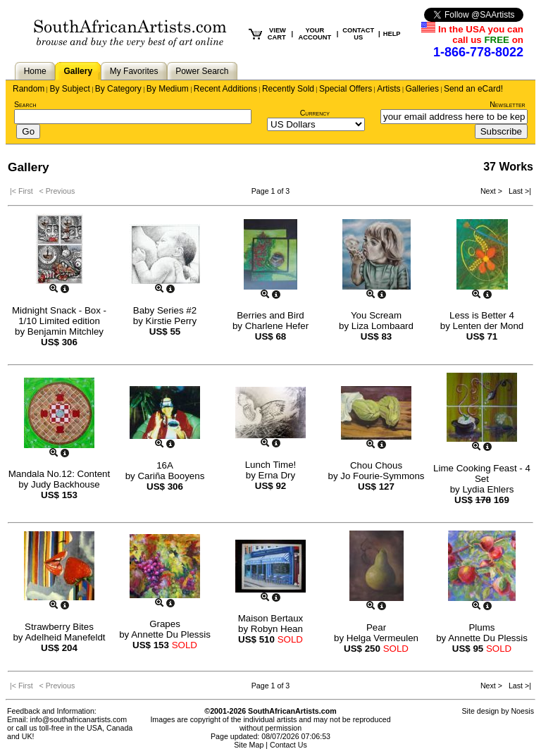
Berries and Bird (270, 315)
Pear (376, 627)
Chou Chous (376, 465)
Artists (388, 89)
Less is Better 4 (482, 315)
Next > (492, 191)
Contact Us (288, 745)
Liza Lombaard (383, 326)
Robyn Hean (277, 629)
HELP (392, 34)
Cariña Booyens (171, 476)
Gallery (78, 71)
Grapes (165, 624)
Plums (481, 627)
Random (29, 89)
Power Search (202, 71)
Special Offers (346, 89)
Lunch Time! (271, 465)
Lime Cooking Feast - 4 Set (482, 473)
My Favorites (134, 71)
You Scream (376, 315)
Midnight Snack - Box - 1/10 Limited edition (59, 316)
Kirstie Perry (172, 321)
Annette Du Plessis (171, 634)
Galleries (422, 89)
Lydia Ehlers (488, 489)
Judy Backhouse (66, 484)
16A (165, 465)
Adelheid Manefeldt (65, 637)
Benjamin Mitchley (66, 331)
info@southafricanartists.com (79, 719)
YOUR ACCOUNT (315, 34)
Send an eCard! (473, 89)
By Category (118, 89)
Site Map (249, 745)
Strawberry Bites (59, 627)
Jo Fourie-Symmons (382, 476)
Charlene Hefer (277, 326)
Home (35, 71)
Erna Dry (277, 475)
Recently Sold (288, 89)
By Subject (69, 89)
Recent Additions (225, 89)
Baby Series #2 (165, 310)
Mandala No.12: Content (59, 474)
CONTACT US (358, 34)
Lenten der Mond (489, 326)
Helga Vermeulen (383, 638)
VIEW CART (277, 34)
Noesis (522, 711)
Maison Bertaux (271, 618)
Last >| (518, 191)
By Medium (168, 89)
